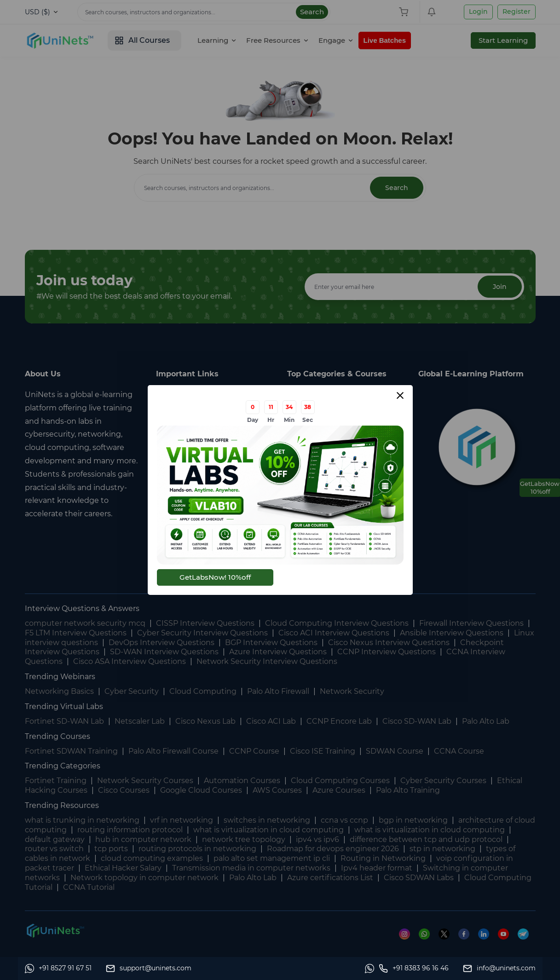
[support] (149, 968)
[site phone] (414, 968)
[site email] (499, 968)
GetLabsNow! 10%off (215, 577)
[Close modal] (400, 395)
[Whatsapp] (58, 968)
